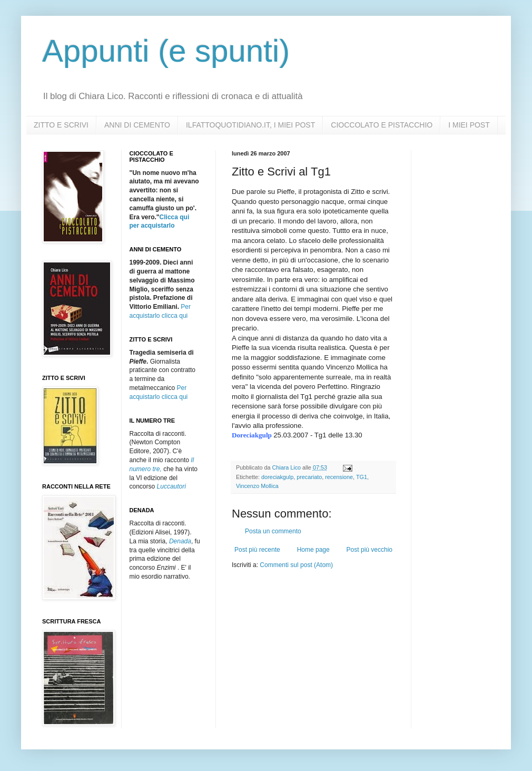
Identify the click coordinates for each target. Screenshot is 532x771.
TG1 (362, 477)
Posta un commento (273, 531)
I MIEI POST (469, 125)
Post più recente (257, 550)
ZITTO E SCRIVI (61, 125)
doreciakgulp (277, 477)
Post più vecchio (370, 550)
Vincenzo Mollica (257, 486)
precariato (309, 477)
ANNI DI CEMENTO (137, 125)
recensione (339, 477)
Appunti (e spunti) (166, 51)
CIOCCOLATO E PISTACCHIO (382, 125)
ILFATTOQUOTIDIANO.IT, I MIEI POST (250, 125)
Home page (313, 550)
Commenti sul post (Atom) (296, 565)
